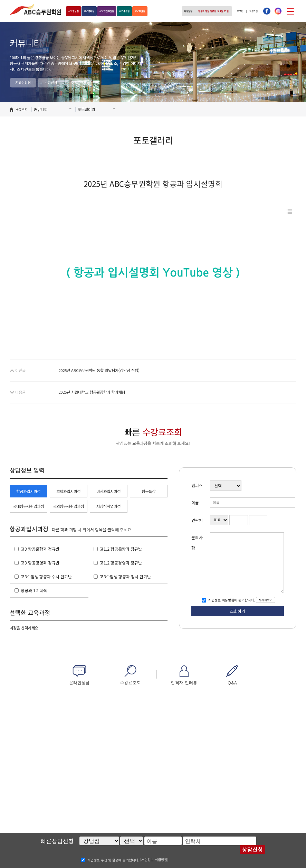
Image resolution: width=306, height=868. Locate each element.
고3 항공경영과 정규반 (40, 563)
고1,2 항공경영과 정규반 (121, 563)
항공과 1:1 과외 (34, 590)
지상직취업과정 (108, 506)
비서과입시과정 (108, 491)
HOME (21, 109)
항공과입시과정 (28, 491)
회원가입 (251, 11)
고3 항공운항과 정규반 (40, 549)
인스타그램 (278, 11)
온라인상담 (23, 83)
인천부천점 (122, 11)
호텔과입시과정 (68, 491)
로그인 (234, 11)
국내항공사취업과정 (28, 506)
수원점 (146, 11)
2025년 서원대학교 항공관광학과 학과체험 (92, 392)
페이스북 (267, 11)
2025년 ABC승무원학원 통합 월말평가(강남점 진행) (99, 370)
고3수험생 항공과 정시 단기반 (125, 576)
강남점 (76, 11)
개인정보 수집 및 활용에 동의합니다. (113, 860)
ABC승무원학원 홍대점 (36, 10)
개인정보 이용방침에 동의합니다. (231, 600)
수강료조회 (79, 83)
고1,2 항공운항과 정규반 (121, 549)
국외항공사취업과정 (68, 506)
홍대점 (97, 11)
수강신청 (51, 83)
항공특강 (149, 491)
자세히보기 (266, 600)
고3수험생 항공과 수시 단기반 (46, 576)
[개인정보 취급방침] (154, 860)
